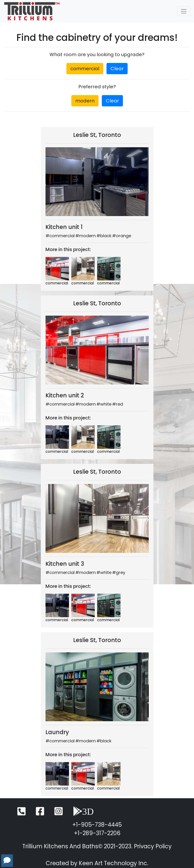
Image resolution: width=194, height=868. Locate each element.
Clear (117, 69)
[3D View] (83, 813)
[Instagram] (59, 813)
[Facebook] (40, 813)
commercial (85, 69)
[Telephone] (21, 813)
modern (85, 101)
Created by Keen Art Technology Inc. (97, 863)
